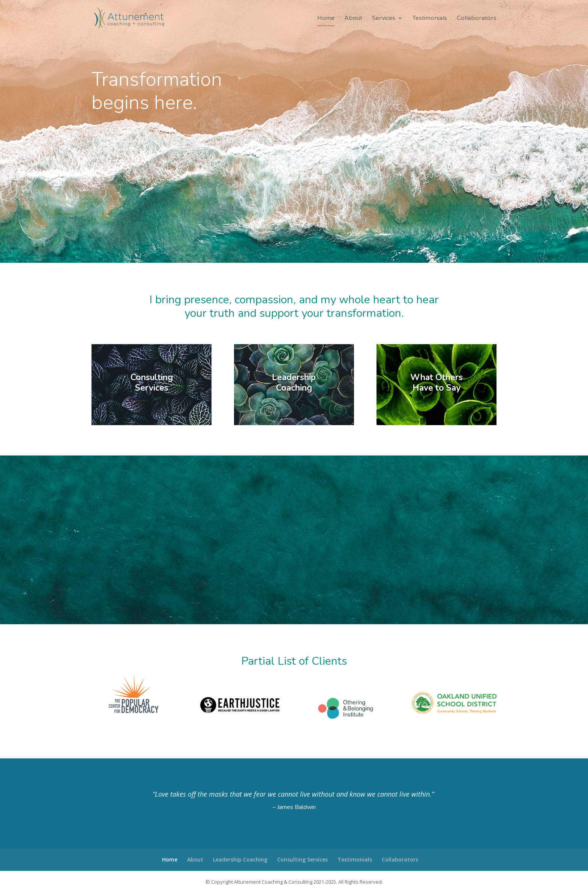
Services (384, 19)
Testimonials (430, 19)
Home (326, 19)
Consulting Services (302, 859)
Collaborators (477, 19)
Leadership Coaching (240, 859)
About (353, 19)
